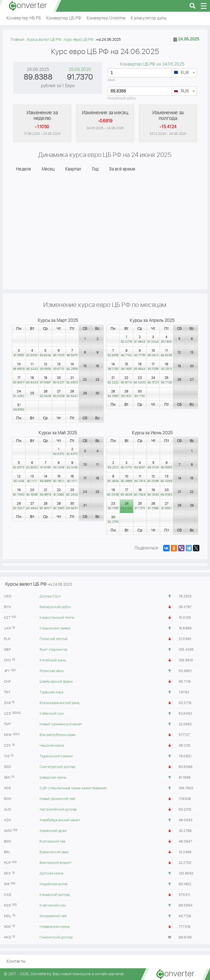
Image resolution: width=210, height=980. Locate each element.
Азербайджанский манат (60, 820)
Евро (111, 80)
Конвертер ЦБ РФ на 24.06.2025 (152, 64)
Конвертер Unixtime (106, 18)
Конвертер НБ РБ (24, 18)
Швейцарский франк (56, 682)
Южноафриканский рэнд (60, 703)
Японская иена (51, 671)
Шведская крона (53, 778)
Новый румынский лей (57, 799)
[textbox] (184, 73)
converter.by (28, 6)
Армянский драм (53, 831)
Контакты (16, 961)
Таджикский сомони (56, 756)
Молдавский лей (53, 916)
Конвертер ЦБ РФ (64, 18)
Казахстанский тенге (57, 618)
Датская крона (51, 874)
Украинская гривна (55, 628)
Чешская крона (52, 746)
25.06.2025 (80, 70)
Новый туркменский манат (61, 724)
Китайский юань (53, 660)
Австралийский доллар (58, 810)
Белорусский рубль (55, 607)
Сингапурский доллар (57, 767)
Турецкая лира (51, 692)
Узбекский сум (51, 714)
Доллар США (50, 596)
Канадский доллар (55, 895)
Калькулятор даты (149, 18)
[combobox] (184, 73)
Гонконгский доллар (56, 938)
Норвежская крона (55, 927)
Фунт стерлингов (53, 650)
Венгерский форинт (55, 863)
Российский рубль (122, 98)
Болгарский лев (52, 842)
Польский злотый (53, 639)
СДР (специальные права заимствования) (73, 788)
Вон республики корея (57, 735)
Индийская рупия (53, 884)
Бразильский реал (54, 852)
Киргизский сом (53, 906)
